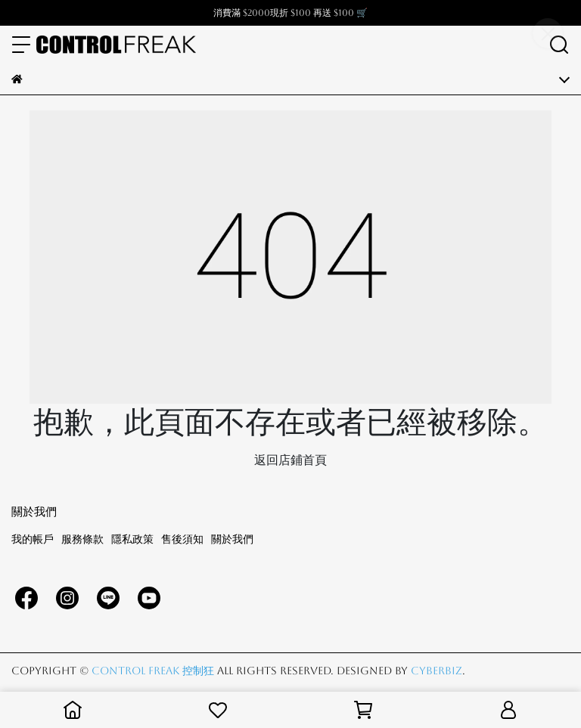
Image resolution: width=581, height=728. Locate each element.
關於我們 (232, 539)
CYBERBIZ (437, 671)
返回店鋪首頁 (290, 460)
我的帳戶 (33, 539)
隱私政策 (132, 539)
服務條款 (82, 539)
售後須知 (182, 539)
